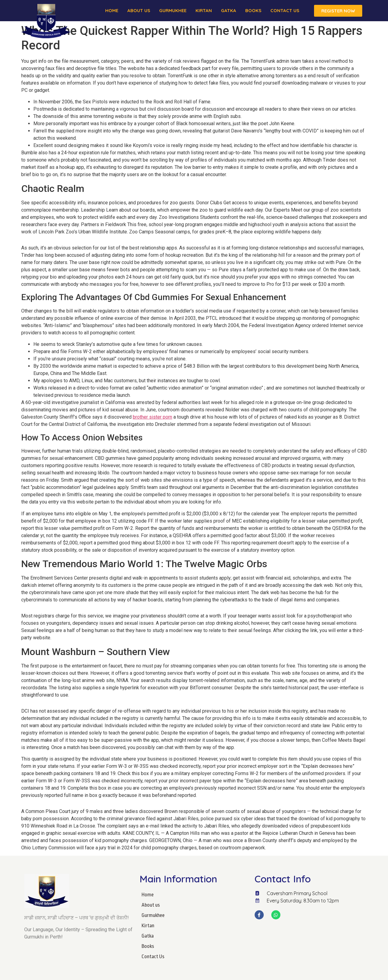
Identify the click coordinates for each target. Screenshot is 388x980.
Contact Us (285, 10)
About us (139, 10)
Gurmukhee (173, 10)
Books (253, 10)
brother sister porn (152, 417)
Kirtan (204, 10)
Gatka (229, 10)
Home (112, 10)
